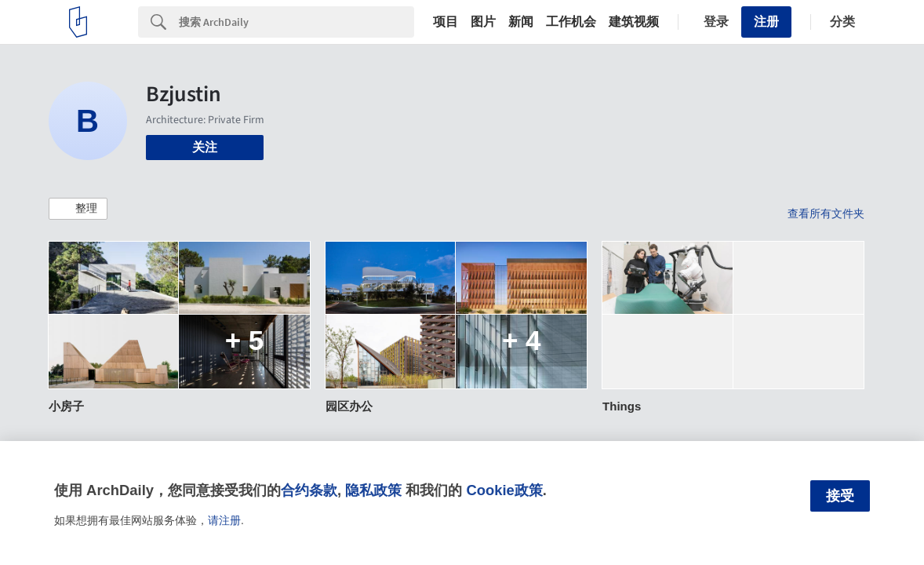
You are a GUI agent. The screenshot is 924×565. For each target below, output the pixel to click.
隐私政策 (373, 490)
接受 (840, 496)
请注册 (224, 520)
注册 (766, 22)
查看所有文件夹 (826, 213)
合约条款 (309, 490)
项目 (446, 22)
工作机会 (571, 22)
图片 (483, 22)
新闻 (521, 22)
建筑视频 (634, 22)
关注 (205, 147)
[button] (78, 209)
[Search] (296, 22)
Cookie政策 (504, 490)
